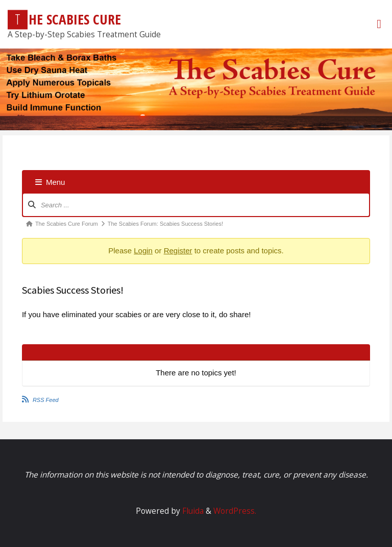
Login (143, 251)
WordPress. (235, 511)
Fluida (192, 511)
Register (178, 251)
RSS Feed (46, 400)
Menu (50, 182)
